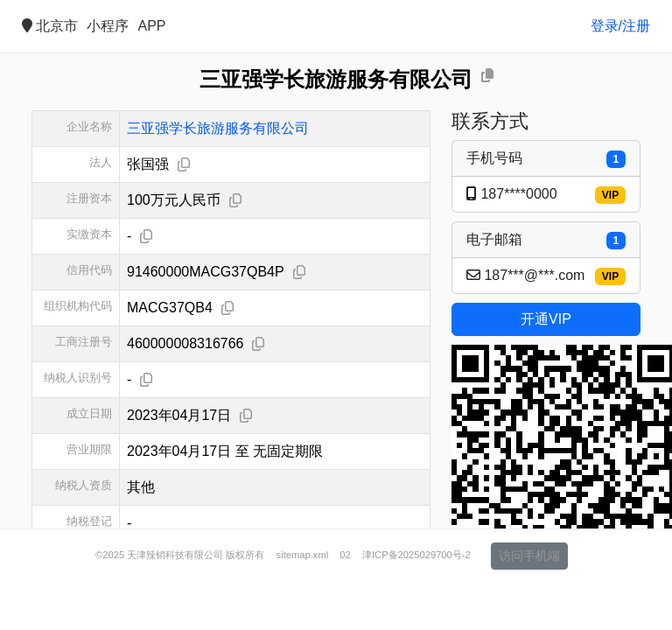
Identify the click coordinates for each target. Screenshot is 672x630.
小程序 (108, 26)
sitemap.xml (303, 602)
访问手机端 (529, 603)
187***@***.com (546, 276)
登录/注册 (620, 26)
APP (151, 26)
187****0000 (546, 194)
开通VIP (546, 319)
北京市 (50, 26)
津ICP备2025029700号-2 (416, 602)
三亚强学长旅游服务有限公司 (218, 128)
